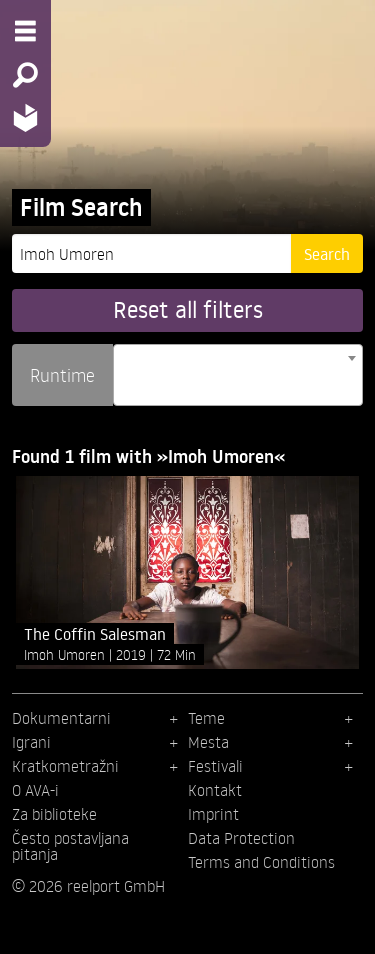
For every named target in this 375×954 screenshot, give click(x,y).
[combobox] (238, 375)
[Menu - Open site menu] (25, 31)
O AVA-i (35, 790)
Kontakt (215, 790)
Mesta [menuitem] (208, 742)
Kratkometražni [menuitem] (65, 766)
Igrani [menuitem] (31, 742)
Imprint (213, 814)
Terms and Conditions (261, 862)
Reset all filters (188, 309)
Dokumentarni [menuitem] (61, 718)
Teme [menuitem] (206, 718)
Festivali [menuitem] (215, 766)
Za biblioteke (54, 814)
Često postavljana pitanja (70, 846)
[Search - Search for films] (25, 75)
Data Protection (241, 838)
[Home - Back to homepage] (25, 117)
